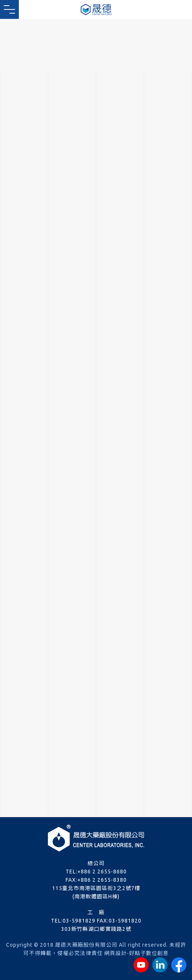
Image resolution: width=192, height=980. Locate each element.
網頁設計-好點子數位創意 (136, 953)
